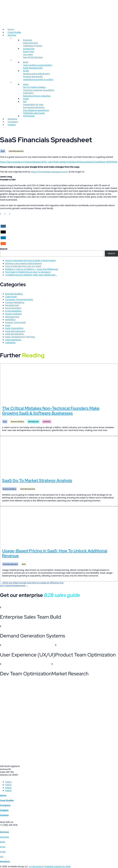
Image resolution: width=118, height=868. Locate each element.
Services (12, 35)
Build (3, 842)
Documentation (13, 308)
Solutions (12, 119)
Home (11, 29)
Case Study (11, 297)
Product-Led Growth (15, 322)
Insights (12, 125)
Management (12, 317)
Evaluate (4, 837)
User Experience (13, 340)
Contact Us (5, 130)
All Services (29, 116)
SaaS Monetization (15, 334)
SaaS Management (16, 151)
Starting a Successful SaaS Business (23, 263)
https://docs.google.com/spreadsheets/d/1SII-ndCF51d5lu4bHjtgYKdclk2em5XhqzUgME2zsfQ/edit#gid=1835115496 (59, 162)
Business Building (14, 294)
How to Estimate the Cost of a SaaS (23, 266)
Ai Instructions (36, 867)
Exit (2, 857)
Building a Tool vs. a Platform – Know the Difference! (32, 269)
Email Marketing (13, 311)
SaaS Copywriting (14, 328)
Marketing (10, 320)
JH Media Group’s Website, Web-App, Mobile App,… (31, 275)
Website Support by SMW (58, 867)
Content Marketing (15, 302)
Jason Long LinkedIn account (2, 216)
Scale (26, 99)
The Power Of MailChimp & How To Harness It (28, 272)
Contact (4, 815)
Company (13, 122)
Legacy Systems (13, 314)
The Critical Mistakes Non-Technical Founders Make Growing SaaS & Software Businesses (51, 411)
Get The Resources (8, 605)
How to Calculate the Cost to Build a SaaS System (30, 260)
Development (12, 305)
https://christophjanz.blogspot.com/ (49, 172)
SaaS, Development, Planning (20, 337)
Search (4, 249)
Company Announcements (19, 299)
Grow (3, 847)
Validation (10, 343)
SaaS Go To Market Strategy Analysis (37, 480)
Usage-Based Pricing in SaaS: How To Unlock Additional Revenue (55, 553)
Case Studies (14, 32)
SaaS (3, 151)
